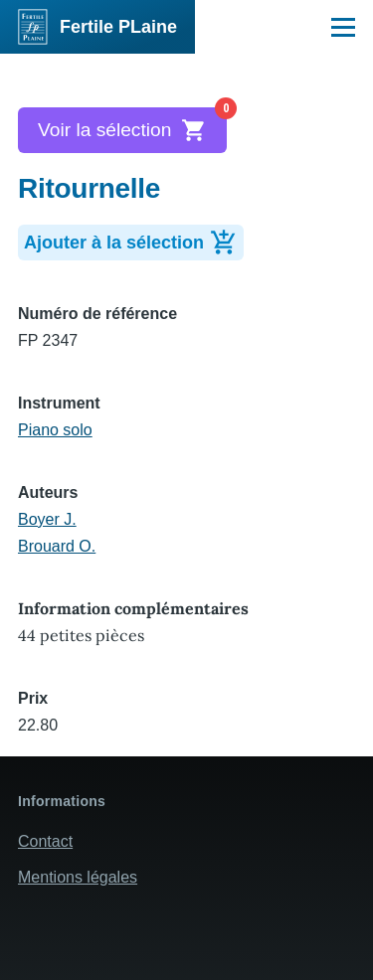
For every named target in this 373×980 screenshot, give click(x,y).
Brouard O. (57, 546)
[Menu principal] (343, 27)
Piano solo (55, 430)
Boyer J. (47, 519)
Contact (45, 841)
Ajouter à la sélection (134, 241)
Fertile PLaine (118, 27)
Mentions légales (78, 877)
